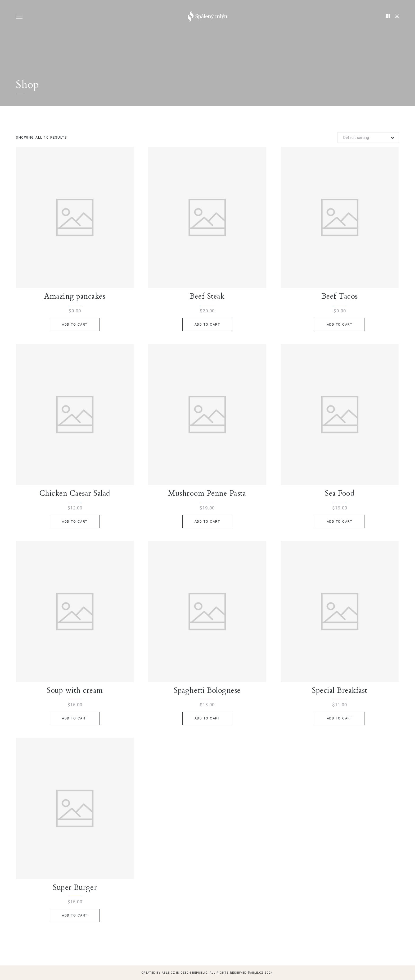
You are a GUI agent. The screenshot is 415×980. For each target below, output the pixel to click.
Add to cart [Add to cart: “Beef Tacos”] (340, 325)
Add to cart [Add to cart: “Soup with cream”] (75, 718)
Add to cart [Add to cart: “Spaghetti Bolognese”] (207, 718)
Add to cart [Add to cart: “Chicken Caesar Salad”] (75, 522)
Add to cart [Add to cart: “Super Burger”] (75, 915)
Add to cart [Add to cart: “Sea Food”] (340, 522)
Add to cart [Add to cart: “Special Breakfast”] (340, 718)
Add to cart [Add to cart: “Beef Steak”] (207, 325)
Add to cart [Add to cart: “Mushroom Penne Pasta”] (207, 522)
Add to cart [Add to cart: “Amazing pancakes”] (75, 325)
